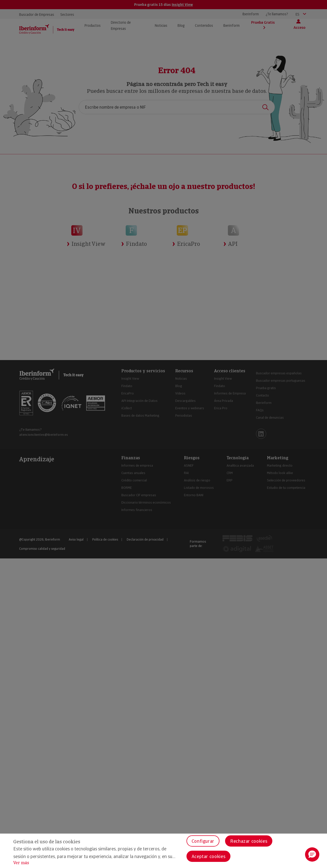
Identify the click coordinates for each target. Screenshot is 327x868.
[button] (312, 854)
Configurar (203, 841)
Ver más (21, 863)
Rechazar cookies (249, 841)
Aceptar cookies (209, 856)
